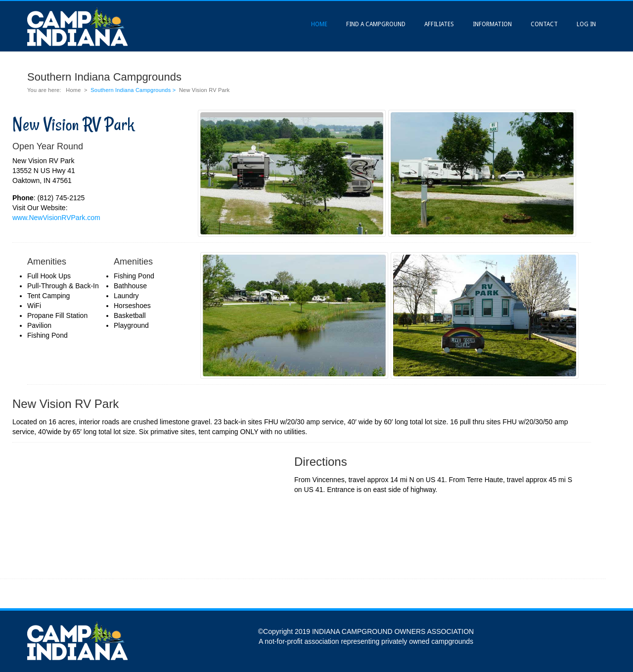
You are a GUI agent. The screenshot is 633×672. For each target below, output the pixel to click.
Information (492, 24)
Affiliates (439, 24)
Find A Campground (376, 24)
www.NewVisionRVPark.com (56, 218)
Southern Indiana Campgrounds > (134, 90)
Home (319, 24)
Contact (544, 24)
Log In (586, 24)
